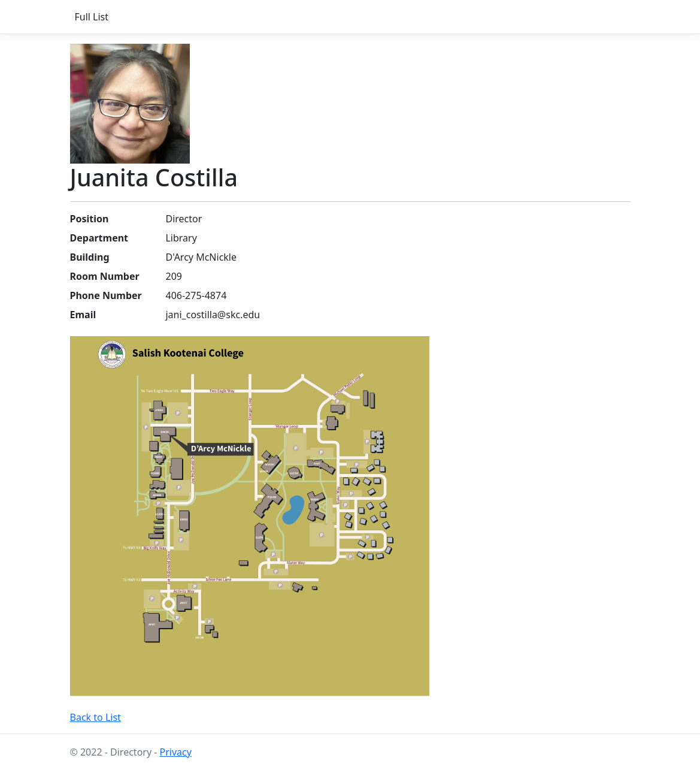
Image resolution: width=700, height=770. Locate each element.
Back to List (96, 717)
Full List (92, 17)
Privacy (176, 752)
